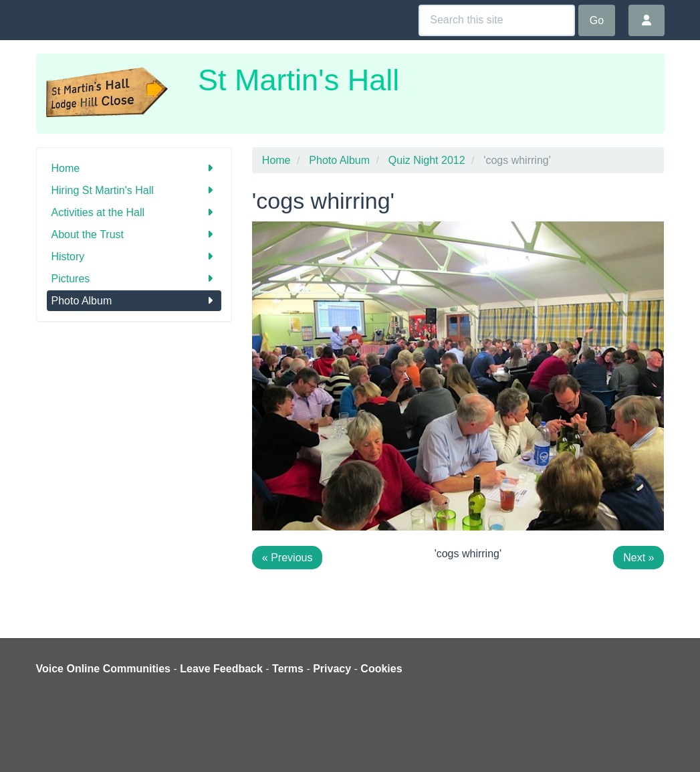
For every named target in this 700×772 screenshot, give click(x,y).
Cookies (381, 669)
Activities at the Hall (134, 212)
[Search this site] (497, 20)
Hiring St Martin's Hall (134, 190)
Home (134, 168)
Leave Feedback (221, 669)
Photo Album (134, 301)
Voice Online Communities (104, 669)
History (134, 257)
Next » (638, 558)
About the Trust (134, 234)
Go (597, 20)
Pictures (134, 279)
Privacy (332, 669)
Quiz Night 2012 (427, 160)
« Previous (287, 558)
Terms (288, 669)
